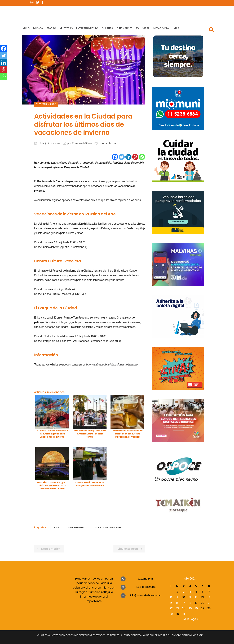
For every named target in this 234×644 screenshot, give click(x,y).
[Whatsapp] (142, 157)
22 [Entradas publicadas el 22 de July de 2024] (171, 608)
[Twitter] (122, 157)
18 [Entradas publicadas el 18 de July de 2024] (190, 603)
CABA (57, 527)
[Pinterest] (135, 157)
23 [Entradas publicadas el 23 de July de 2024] (177, 608)
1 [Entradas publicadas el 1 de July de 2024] (171, 592)
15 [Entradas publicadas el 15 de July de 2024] (171, 603)
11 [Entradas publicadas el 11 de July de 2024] (190, 597)
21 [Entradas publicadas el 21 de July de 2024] (209, 603)
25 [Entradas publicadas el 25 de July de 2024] (190, 608)
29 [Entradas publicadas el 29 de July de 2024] (171, 614)
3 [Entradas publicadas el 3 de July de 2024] (184, 592)
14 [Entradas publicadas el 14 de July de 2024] (209, 597)
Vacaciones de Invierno (109, 527)
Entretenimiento (78, 527)
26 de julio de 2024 (47, 143)
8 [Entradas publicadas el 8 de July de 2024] (171, 597)
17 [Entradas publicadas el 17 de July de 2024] (184, 603)
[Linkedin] (128, 157)
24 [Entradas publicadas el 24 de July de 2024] (184, 608)
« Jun (186, 619)
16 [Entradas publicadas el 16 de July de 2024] (177, 603)
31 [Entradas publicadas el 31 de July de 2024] (184, 614)
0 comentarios (107, 143)
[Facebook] (115, 157)
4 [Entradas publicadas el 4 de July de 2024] (190, 592)
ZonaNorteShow (82, 143)
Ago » (194, 619)
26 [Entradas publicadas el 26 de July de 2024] (196, 608)
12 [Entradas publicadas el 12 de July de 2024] (196, 597)
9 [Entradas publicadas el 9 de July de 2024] (177, 597)
